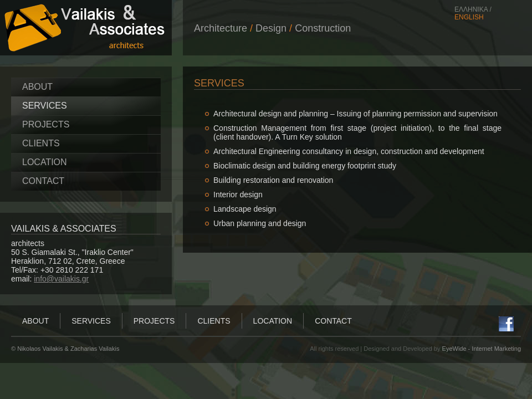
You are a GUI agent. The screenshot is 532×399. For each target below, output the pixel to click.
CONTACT (43, 181)
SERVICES (45, 106)
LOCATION (45, 162)
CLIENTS (41, 143)
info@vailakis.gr (61, 279)
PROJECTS (46, 124)
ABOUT (37, 87)
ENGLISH (469, 17)
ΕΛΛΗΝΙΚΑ (471, 9)
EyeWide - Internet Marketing (482, 349)
